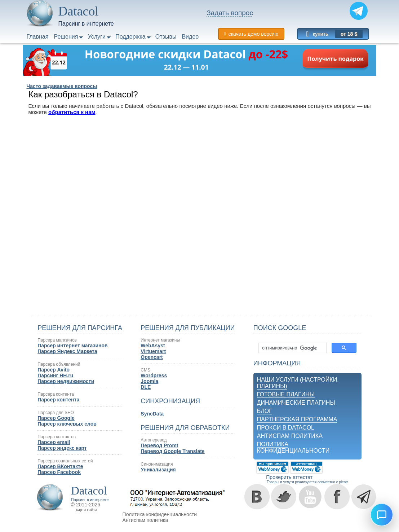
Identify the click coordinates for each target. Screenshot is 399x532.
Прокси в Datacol (286, 428)
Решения (66, 37)
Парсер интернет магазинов (72, 346)
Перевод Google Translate (172, 451)
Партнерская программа (297, 419)
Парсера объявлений (59, 364)
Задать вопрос (230, 13)
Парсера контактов (57, 437)
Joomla (149, 381)
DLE (146, 387)
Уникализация (158, 470)
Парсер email (54, 442)
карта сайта (87, 510)
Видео (190, 37)
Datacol (89, 491)
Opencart (152, 357)
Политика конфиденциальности (293, 447)
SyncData (152, 414)
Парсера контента (56, 394)
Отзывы (166, 37)
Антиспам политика (290, 436)
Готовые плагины (286, 394)
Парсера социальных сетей (65, 461)
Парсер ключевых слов (67, 424)
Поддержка (130, 37)
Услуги (97, 37)
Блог (265, 411)
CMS (145, 370)
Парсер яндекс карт (62, 448)
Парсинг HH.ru (55, 375)
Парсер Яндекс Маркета (67, 351)
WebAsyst (153, 346)
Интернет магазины (160, 340)
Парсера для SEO (56, 413)
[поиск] (292, 348)
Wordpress (154, 375)
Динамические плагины (296, 403)
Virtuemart (153, 351)
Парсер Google (56, 418)
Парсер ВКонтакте (60, 466)
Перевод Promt (159, 445)
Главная (38, 37)
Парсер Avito (54, 370)
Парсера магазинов (57, 340)
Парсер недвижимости (66, 381)
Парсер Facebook (59, 472)
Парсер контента (58, 400)
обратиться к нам (72, 112)
